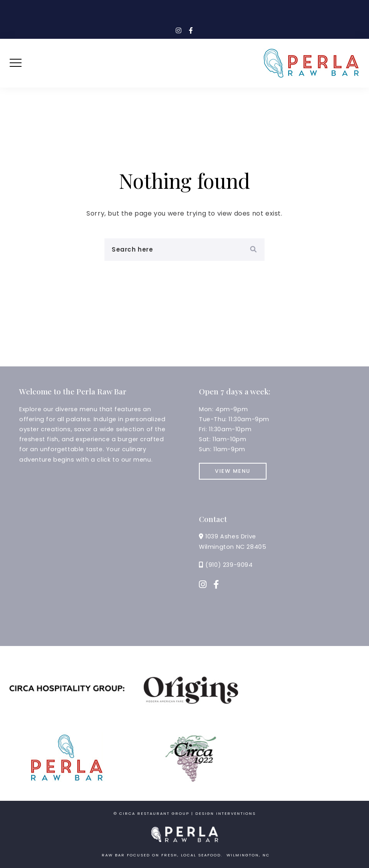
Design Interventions (226, 813)
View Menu (233, 471)
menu (142, 460)
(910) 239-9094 (229, 565)
